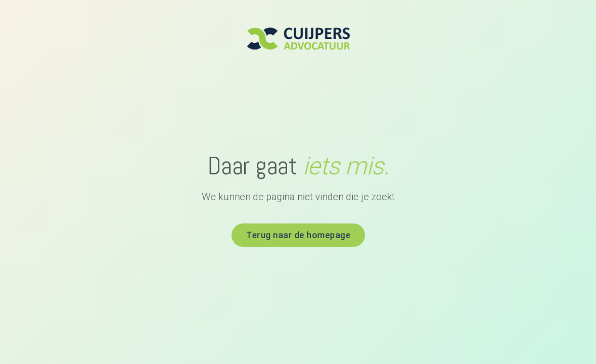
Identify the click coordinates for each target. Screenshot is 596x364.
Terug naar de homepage (298, 234)
